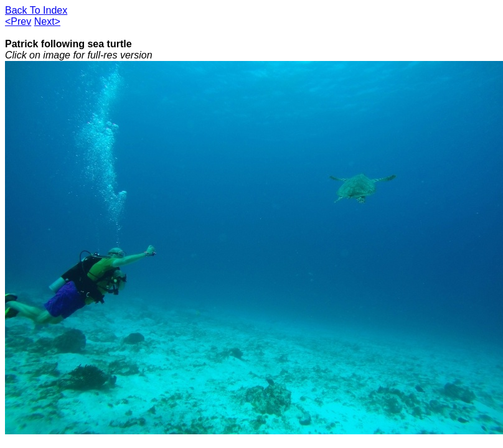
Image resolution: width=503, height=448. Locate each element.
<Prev (18, 21)
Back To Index (36, 10)
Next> (47, 21)
